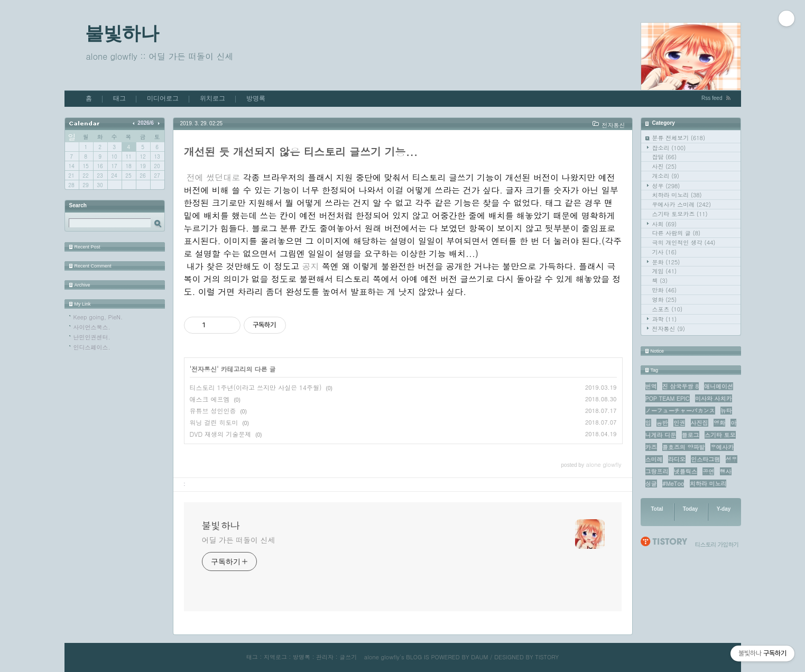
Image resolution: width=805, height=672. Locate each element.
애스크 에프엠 (210, 399)
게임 (665, 271)
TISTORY (547, 657)
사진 (665, 166)
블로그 (691, 435)
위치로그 (212, 98)
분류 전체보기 (679, 138)
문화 (666, 262)
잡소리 (669, 148)
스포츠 (668, 309)
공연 (708, 471)
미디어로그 (163, 98)
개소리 (666, 176)
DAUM (479, 657)
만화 (665, 290)
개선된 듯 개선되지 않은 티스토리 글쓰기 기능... (301, 151)
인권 (679, 423)
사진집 (700, 423)
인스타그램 (705, 459)
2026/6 (146, 123)
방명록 (256, 98)
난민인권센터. (92, 337)
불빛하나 (122, 33)
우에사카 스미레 (682, 204)
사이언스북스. (92, 327)
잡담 (665, 157)
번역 (651, 386)
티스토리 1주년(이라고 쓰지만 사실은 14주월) (256, 387)
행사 (726, 471)
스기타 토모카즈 (680, 214)
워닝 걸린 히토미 (214, 422)
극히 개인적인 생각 (684, 242)
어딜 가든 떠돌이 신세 (239, 540)
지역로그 (275, 657)
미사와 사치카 (714, 398)
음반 (662, 423)
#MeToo (673, 484)
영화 (665, 300)
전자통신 (669, 329)
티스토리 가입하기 (717, 544)
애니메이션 (719, 386)
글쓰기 (348, 657)
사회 (665, 224)
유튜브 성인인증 (213, 411)
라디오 (677, 459)
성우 (666, 186)
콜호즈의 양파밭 (684, 447)
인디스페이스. (92, 347)
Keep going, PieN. (98, 317)
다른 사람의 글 (677, 233)
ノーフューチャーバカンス (680, 411)
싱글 (651, 484)
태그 (119, 98)
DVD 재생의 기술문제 (221, 434)
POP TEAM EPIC (668, 398)
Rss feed (712, 98)
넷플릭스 (686, 471)
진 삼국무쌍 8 (681, 386)
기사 (665, 252)
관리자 (325, 657)
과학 (665, 319)
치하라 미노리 (677, 195)
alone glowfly (382, 657)
